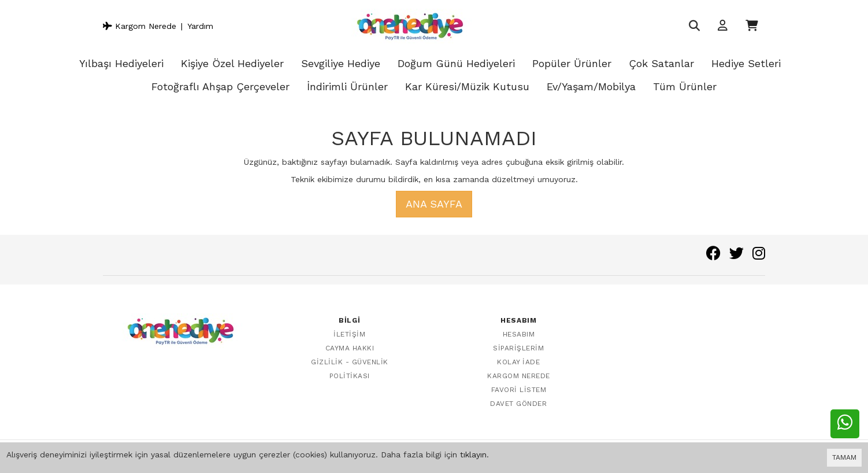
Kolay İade (518, 362)
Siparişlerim (518, 348)
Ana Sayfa (434, 204)
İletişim (349, 334)
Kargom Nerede (140, 26)
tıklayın (473, 454)
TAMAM (844, 457)
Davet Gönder (518, 404)
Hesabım (519, 334)
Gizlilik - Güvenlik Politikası (350, 369)
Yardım (200, 26)
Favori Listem (519, 390)
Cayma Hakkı (350, 348)
